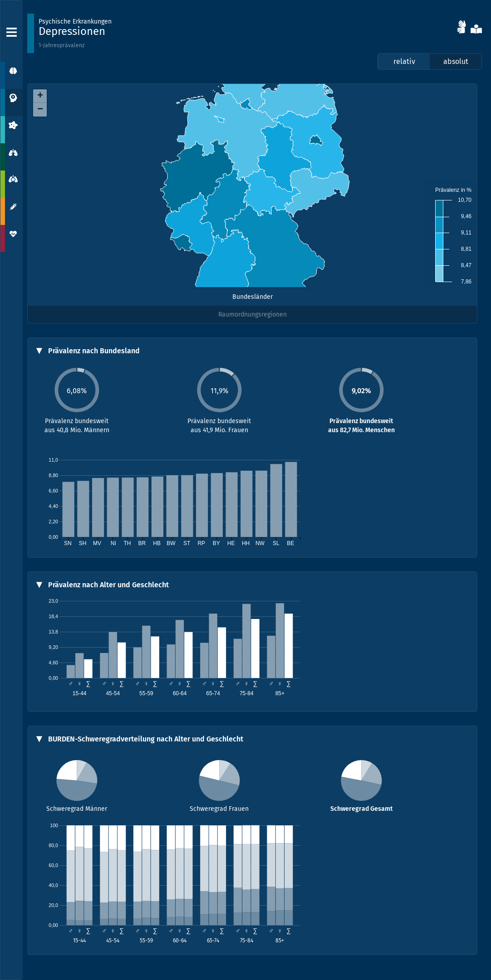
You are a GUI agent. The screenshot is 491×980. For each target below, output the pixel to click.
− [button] (40, 110)
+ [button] (40, 96)
